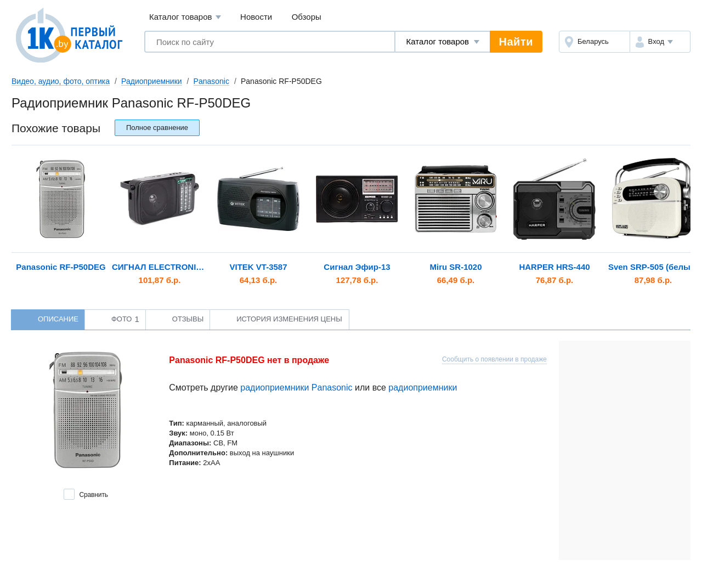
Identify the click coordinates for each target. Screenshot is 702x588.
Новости (256, 17)
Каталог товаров (185, 17)
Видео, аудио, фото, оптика (61, 81)
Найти (516, 42)
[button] (660, 42)
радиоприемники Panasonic (296, 388)
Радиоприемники (152, 81)
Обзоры (307, 17)
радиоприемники (423, 388)
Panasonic (211, 81)
